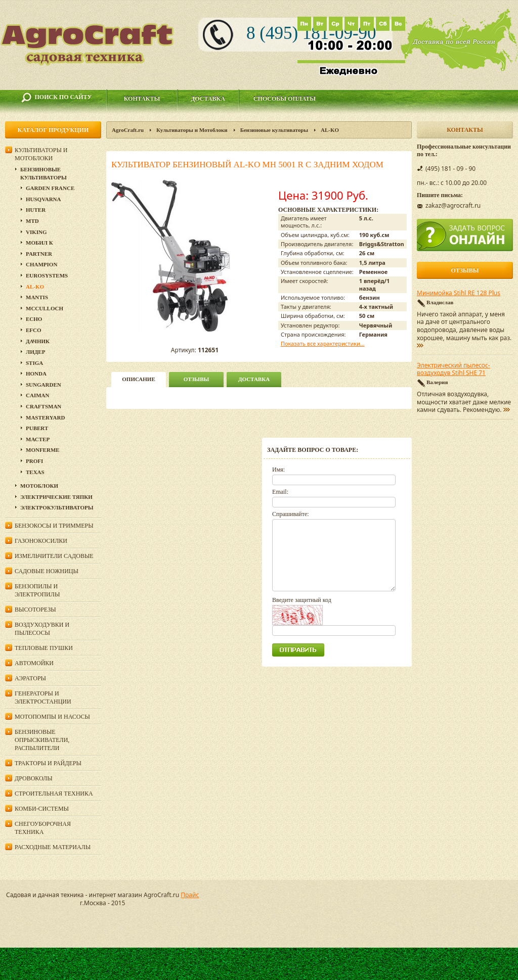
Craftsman (44, 406)
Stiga (34, 363)
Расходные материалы (53, 847)
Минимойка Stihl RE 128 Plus (459, 293)
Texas (35, 472)
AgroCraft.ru (128, 130)
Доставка (208, 99)
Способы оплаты (285, 99)
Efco (34, 330)
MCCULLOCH (45, 308)
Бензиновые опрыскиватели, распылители (42, 740)
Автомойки (34, 663)
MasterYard (45, 417)
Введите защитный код (302, 600)
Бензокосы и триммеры (54, 526)
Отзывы (197, 379)
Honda (36, 374)
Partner (39, 254)
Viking (36, 232)
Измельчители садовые (54, 556)
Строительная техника (54, 794)
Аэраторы (30, 678)
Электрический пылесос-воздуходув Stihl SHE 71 (454, 369)
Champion (41, 264)
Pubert (37, 428)
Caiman (37, 395)
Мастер (38, 439)
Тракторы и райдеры (48, 763)
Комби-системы (42, 809)
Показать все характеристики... (323, 343)
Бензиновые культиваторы (274, 130)
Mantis (37, 297)
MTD (32, 221)
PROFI (34, 461)
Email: (280, 492)
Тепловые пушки (44, 648)
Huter (36, 210)
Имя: (278, 470)
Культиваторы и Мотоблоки (192, 130)
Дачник (38, 341)
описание (138, 379)
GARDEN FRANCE (50, 188)
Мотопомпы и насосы (52, 717)
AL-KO (330, 130)
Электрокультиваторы (57, 507)
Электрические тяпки (56, 497)
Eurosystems (47, 275)
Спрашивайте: (291, 514)
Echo (34, 319)
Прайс (190, 895)
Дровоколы (34, 778)
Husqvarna (43, 199)
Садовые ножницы (47, 571)
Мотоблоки (39, 486)
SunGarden (44, 385)
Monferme (43, 450)
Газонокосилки (41, 541)
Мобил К (39, 243)
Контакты (142, 99)
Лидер (35, 352)
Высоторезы (35, 610)
